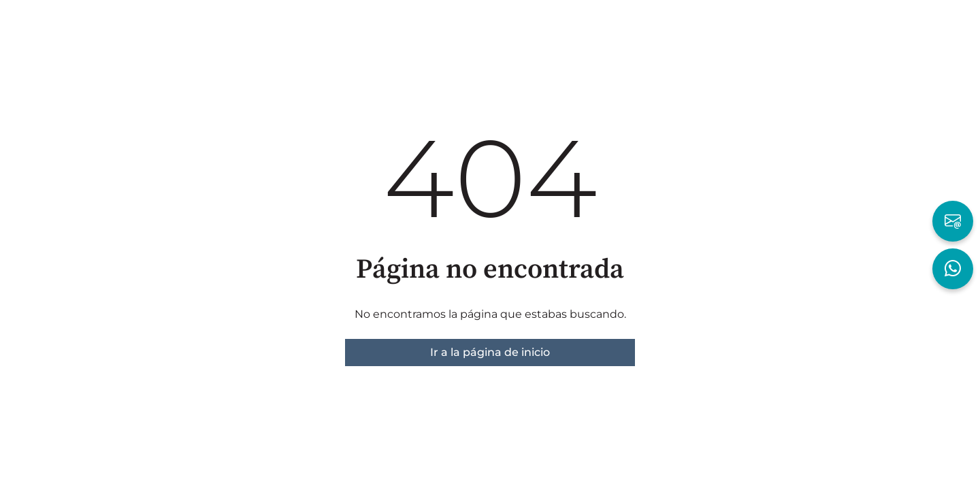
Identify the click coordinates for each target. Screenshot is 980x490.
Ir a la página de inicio (490, 352)
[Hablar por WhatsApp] (953, 269)
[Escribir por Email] (953, 221)
